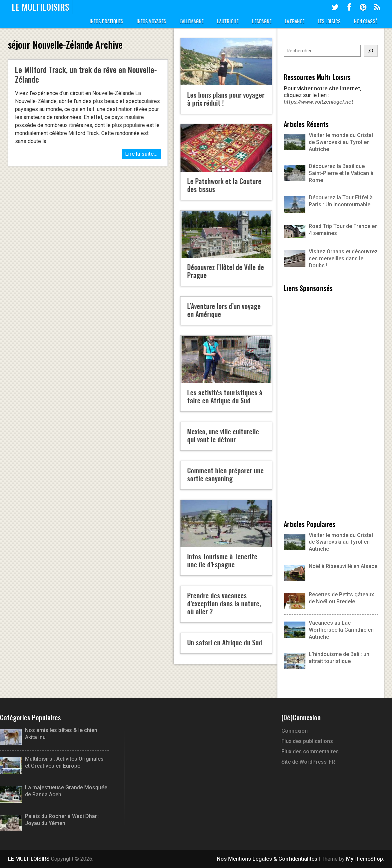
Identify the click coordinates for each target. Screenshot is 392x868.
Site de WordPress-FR (308, 762)
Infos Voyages (151, 21)
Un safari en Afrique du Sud (225, 642)
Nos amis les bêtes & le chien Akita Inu (49, 734)
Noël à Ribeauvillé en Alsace (343, 566)
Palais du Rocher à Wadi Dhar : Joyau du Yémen (50, 820)
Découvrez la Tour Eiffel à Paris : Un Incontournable (328, 201)
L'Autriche (228, 21)
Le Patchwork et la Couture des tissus (224, 185)
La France (295, 21)
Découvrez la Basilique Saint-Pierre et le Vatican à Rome (329, 173)
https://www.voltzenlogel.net (319, 102)
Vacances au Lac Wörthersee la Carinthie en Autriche (341, 630)
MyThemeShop (365, 859)
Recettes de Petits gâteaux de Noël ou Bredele (341, 598)
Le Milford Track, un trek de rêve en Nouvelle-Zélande (86, 74)
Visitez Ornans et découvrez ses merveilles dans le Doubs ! (331, 258)
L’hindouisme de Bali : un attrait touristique (339, 658)
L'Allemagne (192, 21)
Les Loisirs (329, 21)
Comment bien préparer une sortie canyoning (225, 474)
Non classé (366, 21)
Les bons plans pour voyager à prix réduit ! (226, 99)
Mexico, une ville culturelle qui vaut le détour (223, 435)
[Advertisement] (331, 405)
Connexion (295, 731)
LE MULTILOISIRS (40, 7)
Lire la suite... (141, 154)
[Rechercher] (371, 51)
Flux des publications (307, 741)
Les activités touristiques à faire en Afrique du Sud (225, 396)
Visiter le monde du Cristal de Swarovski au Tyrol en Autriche (328, 142)
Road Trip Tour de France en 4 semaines (331, 230)
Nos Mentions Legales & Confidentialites (267, 859)
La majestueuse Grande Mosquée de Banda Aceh (54, 791)
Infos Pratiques (106, 21)
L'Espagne (262, 21)
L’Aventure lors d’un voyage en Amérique (224, 310)
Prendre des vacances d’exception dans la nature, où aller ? (224, 603)
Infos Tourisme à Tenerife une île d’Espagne (222, 560)
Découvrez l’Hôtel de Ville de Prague (226, 271)
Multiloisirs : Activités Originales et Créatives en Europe (52, 763)
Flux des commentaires (310, 751)
